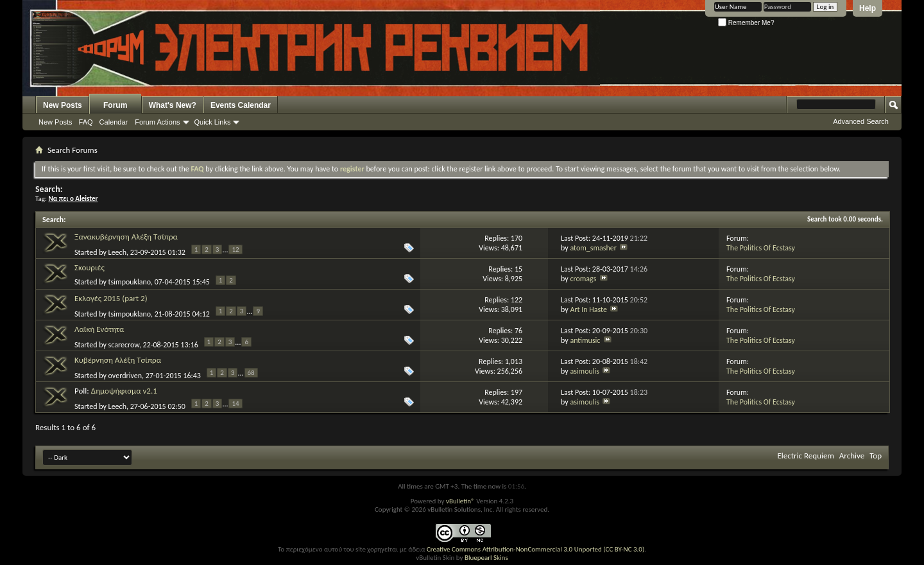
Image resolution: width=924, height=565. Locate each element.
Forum (115, 105)
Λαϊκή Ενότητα (99, 329)
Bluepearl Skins (486, 558)
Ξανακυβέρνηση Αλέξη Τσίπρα (126, 237)
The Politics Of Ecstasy (761, 248)
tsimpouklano (130, 282)
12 (235, 249)
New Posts (63, 105)
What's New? (173, 105)
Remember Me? (746, 23)
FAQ (86, 122)
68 (251, 373)
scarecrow (124, 345)
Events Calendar (241, 105)
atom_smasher (593, 248)
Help (868, 8)
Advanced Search (861, 121)
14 (235, 404)
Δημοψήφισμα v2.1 (124, 391)
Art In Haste (588, 309)
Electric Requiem (805, 456)
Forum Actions (157, 122)
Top (876, 456)
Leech (117, 252)
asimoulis (585, 371)
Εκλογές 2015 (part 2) (111, 298)
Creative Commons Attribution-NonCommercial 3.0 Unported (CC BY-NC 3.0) (535, 549)
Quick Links (213, 122)
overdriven (125, 376)
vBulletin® (460, 501)
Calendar (114, 122)
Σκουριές (90, 267)
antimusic (585, 340)
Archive (852, 456)
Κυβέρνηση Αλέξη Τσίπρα (118, 360)
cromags (583, 279)
